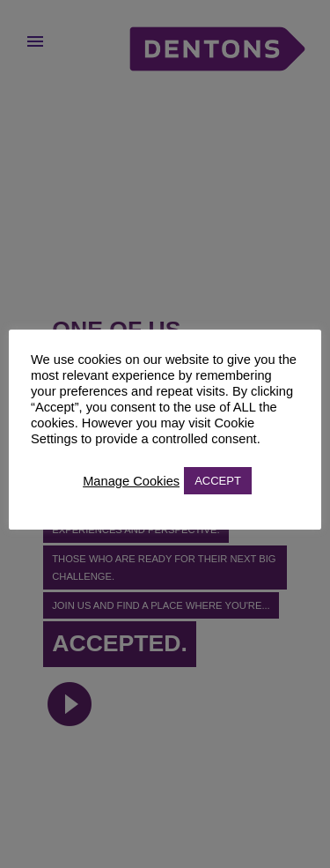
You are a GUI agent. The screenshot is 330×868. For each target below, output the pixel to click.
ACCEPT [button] (218, 481)
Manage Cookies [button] (131, 481)
